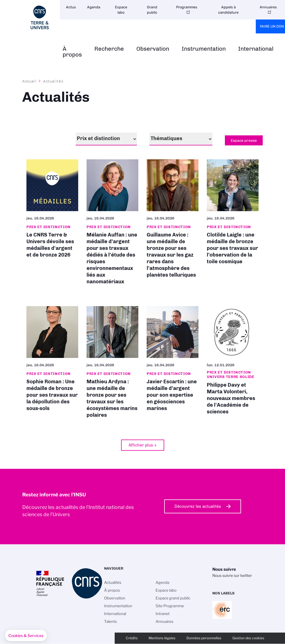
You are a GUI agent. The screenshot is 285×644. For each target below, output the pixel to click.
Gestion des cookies (248, 638)
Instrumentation (204, 49)
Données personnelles (204, 638)
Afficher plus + (143, 445)
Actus (71, 7)
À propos (72, 52)
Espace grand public (173, 598)
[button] (26, 636)
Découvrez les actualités (198, 506)
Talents (110, 621)
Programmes (187, 7)
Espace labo (121, 10)
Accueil (30, 81)
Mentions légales (162, 638)
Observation (153, 49)
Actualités (113, 582)
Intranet (163, 614)
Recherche (109, 49)
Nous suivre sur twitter (232, 575)
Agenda (94, 7)
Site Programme (170, 606)
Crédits (132, 638)
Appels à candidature (228, 10)
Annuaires (164, 621)
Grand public (152, 10)
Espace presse (244, 140)
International (256, 49)
